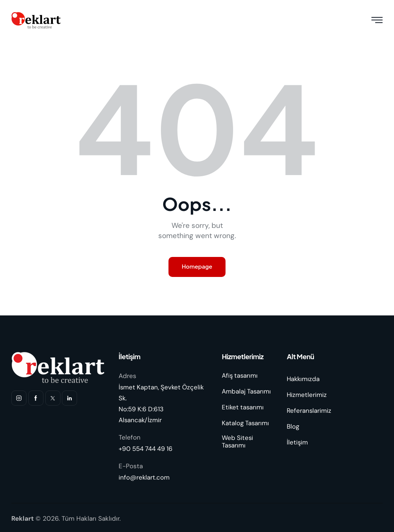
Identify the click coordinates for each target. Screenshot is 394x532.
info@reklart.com (144, 476)
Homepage (197, 267)
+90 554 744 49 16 (146, 448)
